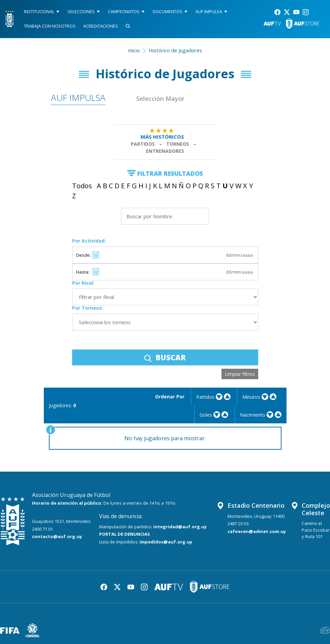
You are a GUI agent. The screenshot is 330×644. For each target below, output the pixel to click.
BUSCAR (165, 357)
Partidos (143, 144)
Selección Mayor (160, 99)
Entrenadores (165, 151)
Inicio (134, 50)
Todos (82, 186)
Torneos (178, 144)
